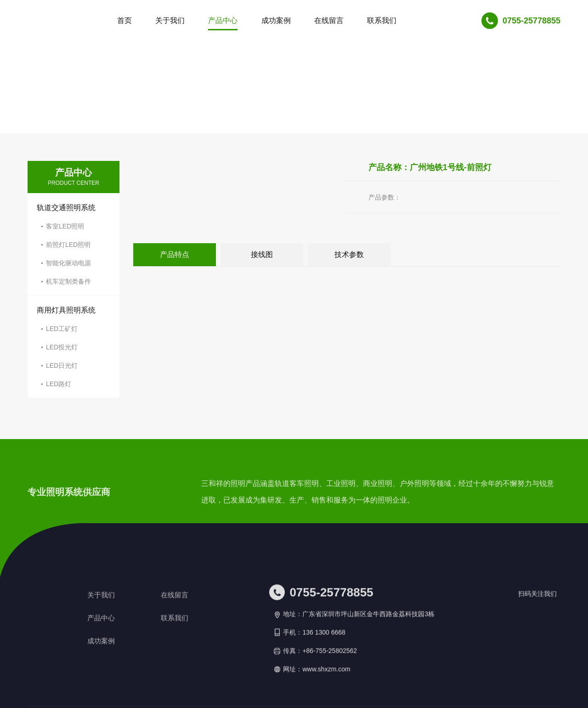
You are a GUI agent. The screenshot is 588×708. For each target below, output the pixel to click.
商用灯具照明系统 (66, 310)
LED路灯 (59, 384)
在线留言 (175, 666)
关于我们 (102, 666)
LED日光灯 (62, 365)
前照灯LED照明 (68, 245)
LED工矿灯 (62, 329)
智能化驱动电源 (68, 263)
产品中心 (102, 689)
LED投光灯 (62, 347)
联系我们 (175, 689)
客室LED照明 (65, 226)
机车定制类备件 (68, 281)
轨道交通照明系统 (66, 208)
